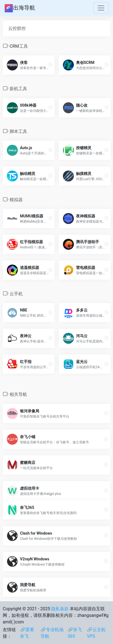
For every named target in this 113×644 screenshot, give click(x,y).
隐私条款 (60, 609)
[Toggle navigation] (101, 8)
